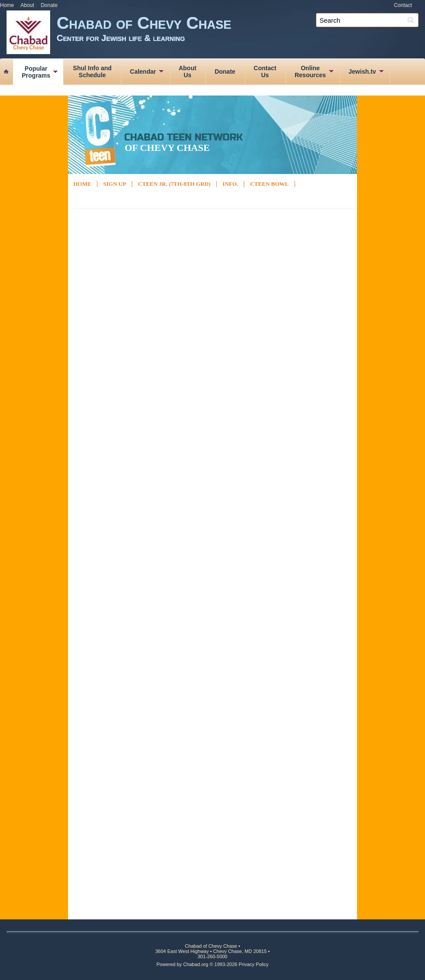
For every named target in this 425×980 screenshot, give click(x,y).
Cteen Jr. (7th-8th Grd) (174, 184)
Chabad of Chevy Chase (241, 34)
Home (7, 5)
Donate (49, 5)
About (27, 5)
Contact (403, 5)
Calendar (143, 72)
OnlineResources (310, 72)
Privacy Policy (254, 964)
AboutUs (187, 72)
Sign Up (115, 184)
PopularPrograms (36, 72)
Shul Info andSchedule (92, 72)
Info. (231, 184)
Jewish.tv (362, 72)
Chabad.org (196, 964)
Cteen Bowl (270, 184)
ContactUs (265, 72)
